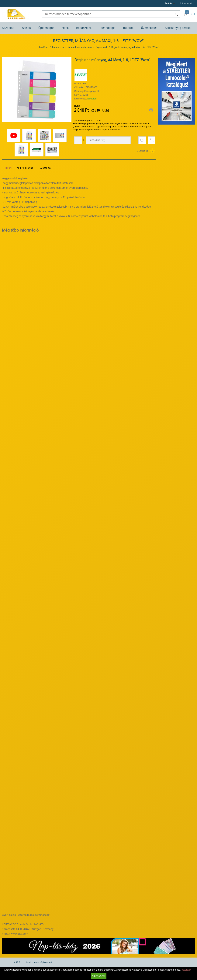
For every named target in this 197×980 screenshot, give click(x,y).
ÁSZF (17, 962)
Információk (187, 3)
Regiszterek (102, 47)
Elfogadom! (99, 976)
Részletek (186, 970)
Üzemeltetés (149, 28)
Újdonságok (46, 28)
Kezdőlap (8, 28)
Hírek (65, 28)
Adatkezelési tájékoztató (39, 962)
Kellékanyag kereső (178, 28)
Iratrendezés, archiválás (80, 47)
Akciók (26, 28)
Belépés (168, 3)
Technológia (107, 28)
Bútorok (128, 28)
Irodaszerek (84, 28)
